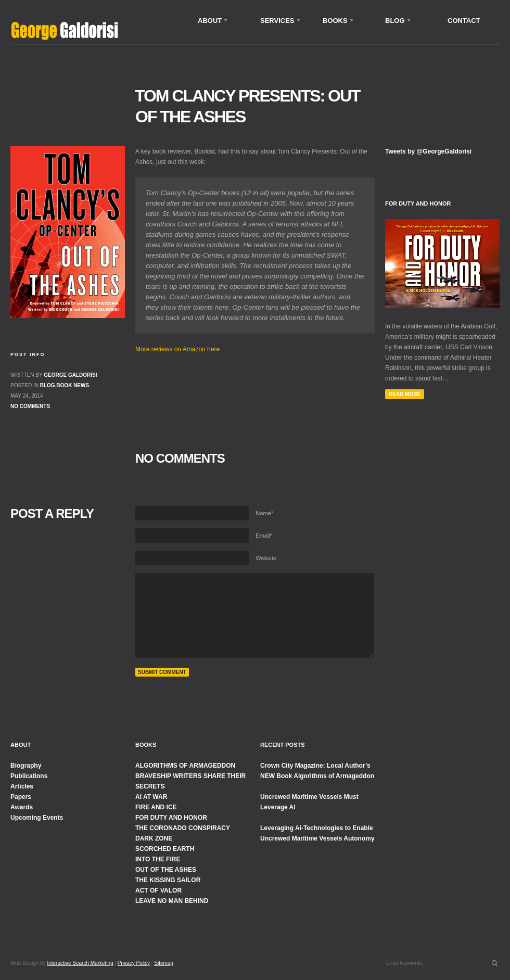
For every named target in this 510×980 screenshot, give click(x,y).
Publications (29, 776)
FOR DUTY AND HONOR (171, 818)
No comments (30, 406)
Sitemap (164, 963)
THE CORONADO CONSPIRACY (183, 828)
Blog (48, 385)
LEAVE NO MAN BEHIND (172, 901)
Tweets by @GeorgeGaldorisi (428, 151)
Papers (21, 797)
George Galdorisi (70, 375)
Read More (405, 394)
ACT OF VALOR (158, 890)
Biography (26, 766)
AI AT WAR (151, 797)
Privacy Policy (134, 963)
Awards (22, 807)
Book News (73, 385)
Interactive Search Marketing (80, 963)
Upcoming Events (37, 818)
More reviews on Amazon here (177, 349)
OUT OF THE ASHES (166, 870)
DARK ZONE (154, 838)
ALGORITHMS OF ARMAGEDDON (185, 766)
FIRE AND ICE (156, 807)
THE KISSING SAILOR (168, 880)
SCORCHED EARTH (165, 849)
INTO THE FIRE (158, 859)
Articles (22, 786)
